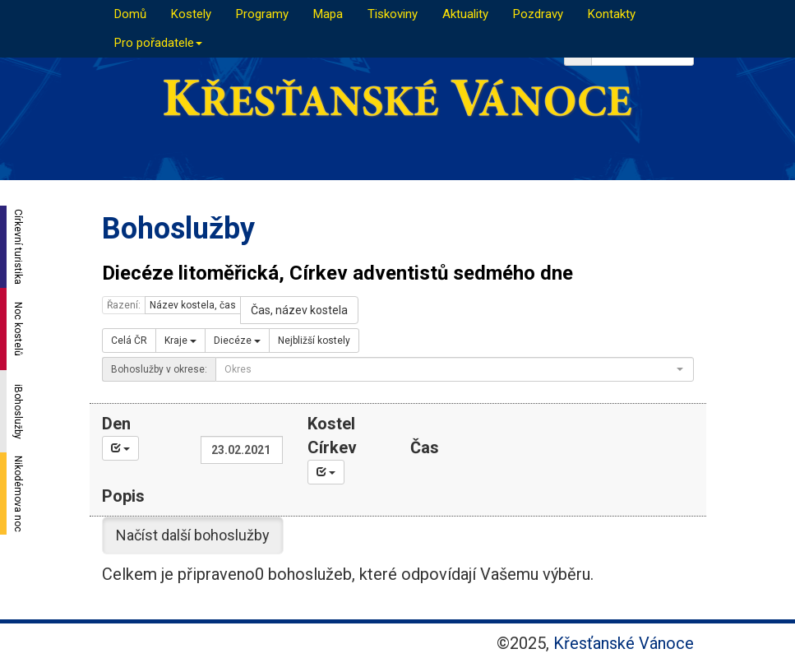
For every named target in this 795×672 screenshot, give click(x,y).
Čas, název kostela (299, 310)
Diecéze (237, 341)
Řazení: (124, 305)
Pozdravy (538, 14)
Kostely (191, 14)
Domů (130, 14)
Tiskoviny (393, 14)
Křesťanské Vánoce (624, 643)
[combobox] (455, 369)
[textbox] (450, 369)
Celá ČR (129, 341)
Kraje (180, 341)
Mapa (328, 14)
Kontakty (612, 14)
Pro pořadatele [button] (158, 43)
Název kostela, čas (193, 305)
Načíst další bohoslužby (193, 535)
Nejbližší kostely (314, 341)
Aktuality (465, 14)
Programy (262, 14)
